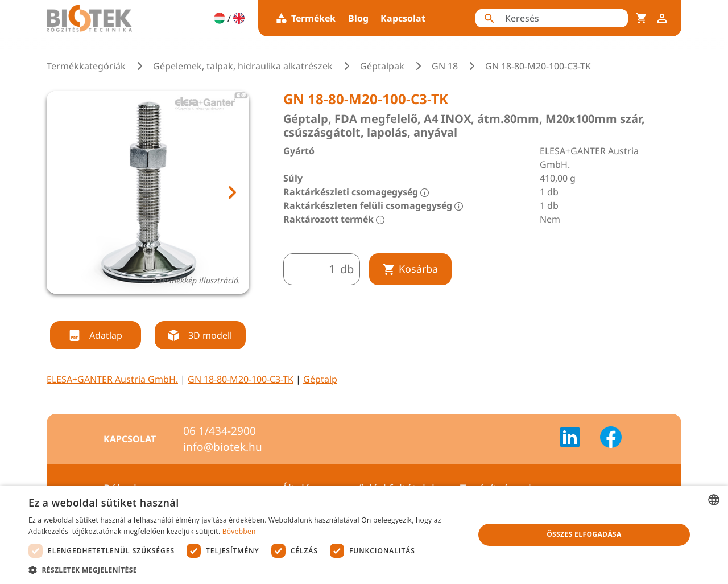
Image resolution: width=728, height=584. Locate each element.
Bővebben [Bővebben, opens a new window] (239, 531)
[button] (245, 570)
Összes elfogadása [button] (584, 534)
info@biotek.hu (223, 447)
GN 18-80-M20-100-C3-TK (241, 379)
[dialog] (364, 535)
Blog (358, 18)
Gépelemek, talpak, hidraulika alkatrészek (243, 66)
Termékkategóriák (86, 66)
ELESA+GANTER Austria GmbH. (112, 379)
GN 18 (445, 66)
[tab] (138, 307)
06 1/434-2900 (220, 431)
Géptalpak (382, 66)
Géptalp (320, 379)
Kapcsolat (403, 18)
